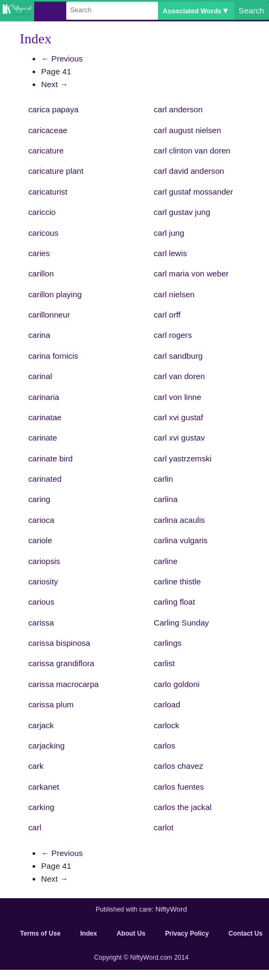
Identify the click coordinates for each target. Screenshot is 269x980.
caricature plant (56, 171)
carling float (174, 602)
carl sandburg (178, 356)
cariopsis (44, 561)
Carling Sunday (181, 623)
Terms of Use (41, 933)
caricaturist (48, 192)
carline (166, 561)
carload (167, 704)
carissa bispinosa (59, 643)
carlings (168, 643)
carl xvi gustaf (178, 417)
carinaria (44, 397)
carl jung (169, 233)
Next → (54, 84)
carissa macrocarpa (64, 684)
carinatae (45, 417)
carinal (40, 376)
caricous (43, 233)
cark (36, 766)
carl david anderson (189, 171)
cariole (40, 540)
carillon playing (55, 294)
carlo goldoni (177, 684)
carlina (166, 499)
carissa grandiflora (61, 663)
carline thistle (177, 581)
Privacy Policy (187, 933)
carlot (164, 827)
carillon (41, 273)
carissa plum (51, 704)
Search (251, 10)
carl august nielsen (187, 130)
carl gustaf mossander (193, 192)
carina (39, 335)
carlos (164, 746)
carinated (45, 479)
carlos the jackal (183, 807)
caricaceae (48, 130)
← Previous (62, 59)
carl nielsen (174, 294)
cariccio (42, 212)
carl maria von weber (191, 273)
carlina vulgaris (181, 540)
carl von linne (177, 397)
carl (35, 827)
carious (41, 602)
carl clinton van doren (192, 151)
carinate (43, 438)
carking (41, 807)
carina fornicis (53, 356)
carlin (163, 479)
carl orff (167, 315)
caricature (46, 151)
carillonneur (49, 315)
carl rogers (173, 335)
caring (39, 499)
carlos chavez (178, 766)
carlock (167, 725)
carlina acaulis (179, 520)
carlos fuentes (179, 787)
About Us (131, 933)
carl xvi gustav (179, 438)
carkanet (44, 787)
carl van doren (179, 376)
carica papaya (53, 109)
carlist (164, 663)
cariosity (43, 581)
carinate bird (50, 458)
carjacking (46, 746)
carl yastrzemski (183, 458)
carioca (41, 520)
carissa (41, 623)
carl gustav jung (182, 212)
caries (39, 253)
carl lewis (170, 253)
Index (89, 933)
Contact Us (246, 933)
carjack (41, 725)
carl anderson (178, 109)
